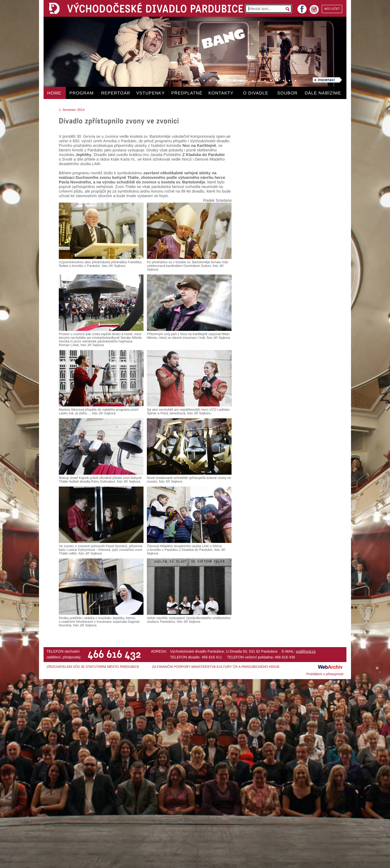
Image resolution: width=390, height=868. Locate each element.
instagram (314, 9)
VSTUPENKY (151, 93)
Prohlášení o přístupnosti (325, 674)
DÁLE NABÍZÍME (323, 93)
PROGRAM (82, 93)
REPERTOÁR (116, 93)
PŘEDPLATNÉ (187, 93)
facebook (302, 7)
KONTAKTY (221, 93)
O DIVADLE (256, 93)
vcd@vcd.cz (306, 651)
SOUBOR (287, 93)
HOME (54, 93)
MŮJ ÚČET (332, 9)
